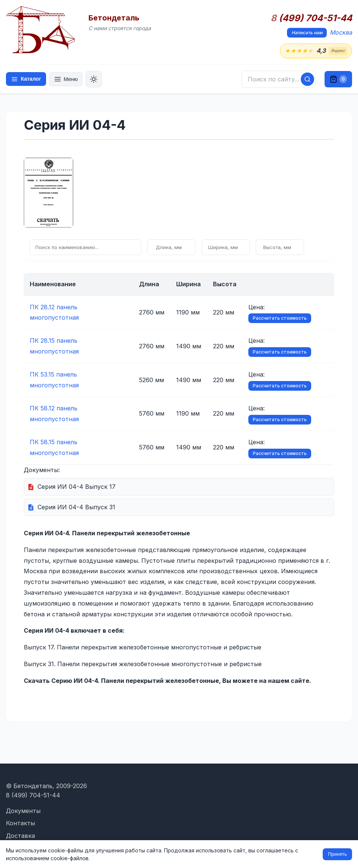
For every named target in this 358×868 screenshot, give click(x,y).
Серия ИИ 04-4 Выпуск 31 (76, 507)
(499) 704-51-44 (311, 18)
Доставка (20, 836)
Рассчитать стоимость (280, 318)
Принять (337, 854)
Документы (23, 811)
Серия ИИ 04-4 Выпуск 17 (77, 487)
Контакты (20, 823)
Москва (341, 32)
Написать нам (307, 33)
